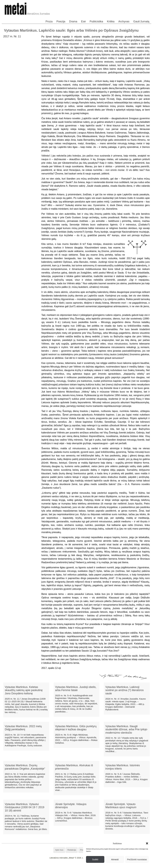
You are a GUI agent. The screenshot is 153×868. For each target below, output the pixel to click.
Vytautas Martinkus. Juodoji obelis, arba (76, 689)
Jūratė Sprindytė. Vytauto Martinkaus (121, 806)
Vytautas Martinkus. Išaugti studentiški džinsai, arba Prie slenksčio (126, 729)
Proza (49, 21)
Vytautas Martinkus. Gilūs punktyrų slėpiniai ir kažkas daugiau (76, 728)
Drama (73, 21)
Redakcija (72, 850)
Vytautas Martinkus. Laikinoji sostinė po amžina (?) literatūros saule (124, 690)
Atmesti (115, 859)
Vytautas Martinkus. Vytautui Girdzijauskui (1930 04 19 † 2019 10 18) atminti (25, 807)
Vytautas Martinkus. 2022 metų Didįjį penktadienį (23, 728)
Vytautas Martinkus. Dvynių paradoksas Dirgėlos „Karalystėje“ (25, 767)
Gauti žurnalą (141, 21)
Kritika (111, 21)
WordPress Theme (79, 866)
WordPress (65, 866)
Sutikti (95, 859)
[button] (147, 843)
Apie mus (59, 850)
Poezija (61, 21)
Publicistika (96, 21)
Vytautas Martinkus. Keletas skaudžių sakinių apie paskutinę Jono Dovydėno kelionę (24, 690)
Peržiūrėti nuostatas (137, 859)
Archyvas (124, 21)
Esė (83, 21)
